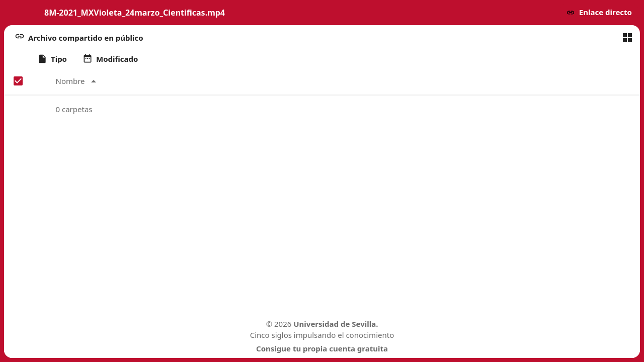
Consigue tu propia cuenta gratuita (322, 348)
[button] (599, 13)
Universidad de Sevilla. (336, 324)
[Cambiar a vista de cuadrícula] (627, 38)
